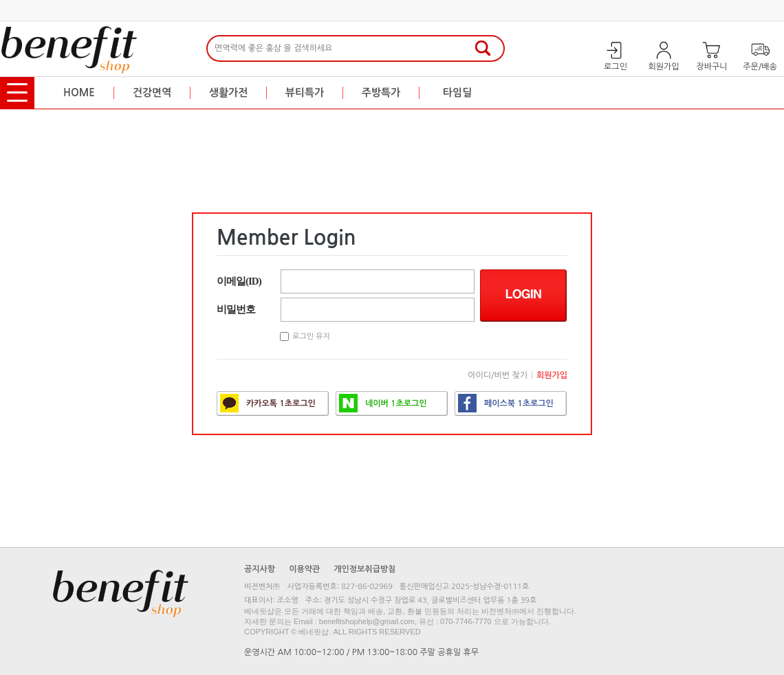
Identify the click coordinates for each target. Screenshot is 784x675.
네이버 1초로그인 (383, 403)
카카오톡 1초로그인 (268, 403)
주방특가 (381, 92)
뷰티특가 (305, 92)
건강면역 (152, 92)
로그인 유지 (311, 336)
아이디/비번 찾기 (498, 375)
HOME (79, 92)
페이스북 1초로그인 (506, 403)
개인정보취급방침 (364, 569)
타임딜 (457, 92)
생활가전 (228, 92)
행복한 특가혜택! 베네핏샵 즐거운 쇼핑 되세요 (624, 93)
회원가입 (552, 375)
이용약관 (304, 569)
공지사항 (260, 569)
